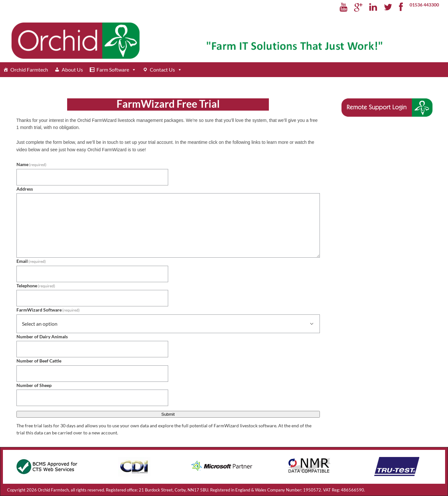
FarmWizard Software (48, 310)
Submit (168, 414)
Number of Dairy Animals (42, 337)
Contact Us (162, 69)
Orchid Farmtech (29, 69)
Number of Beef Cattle (39, 361)
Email (31, 261)
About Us (72, 69)
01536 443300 (424, 5)
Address (25, 189)
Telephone (36, 286)
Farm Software (113, 69)
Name (32, 164)
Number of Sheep (34, 385)
